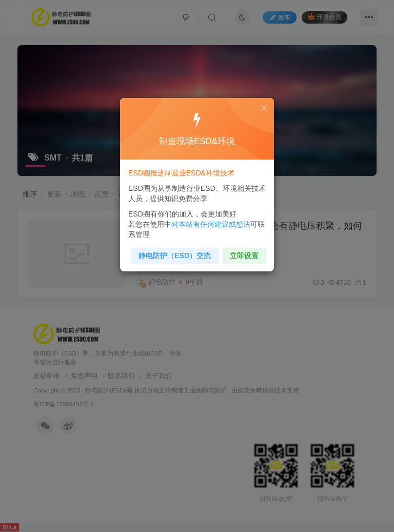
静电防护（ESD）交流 (176, 252)
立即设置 (242, 252)
